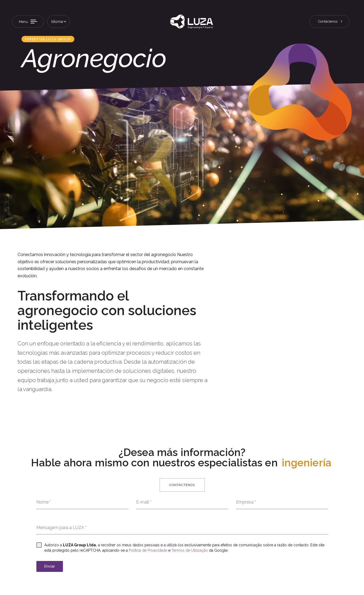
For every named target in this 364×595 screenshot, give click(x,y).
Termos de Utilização (190, 550)
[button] (59, 22)
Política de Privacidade (148, 550)
